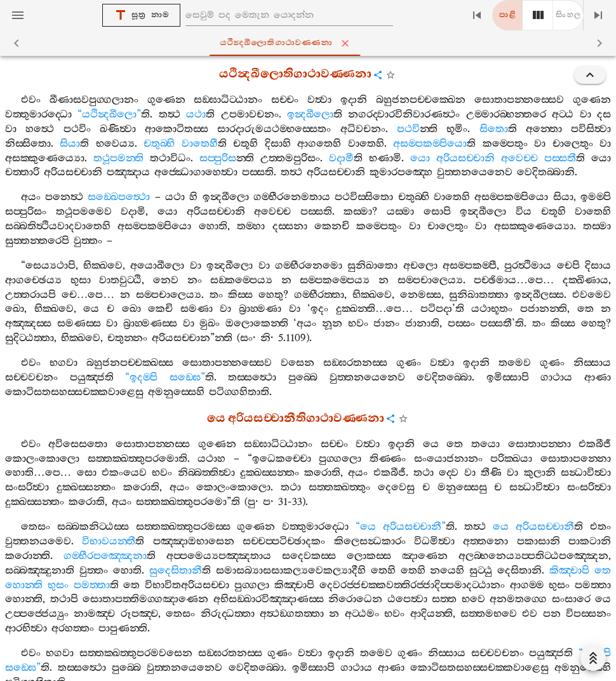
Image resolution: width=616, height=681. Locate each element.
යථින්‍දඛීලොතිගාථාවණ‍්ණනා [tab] (310, 43)
